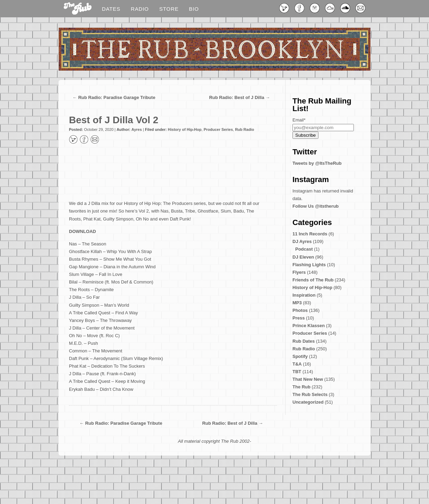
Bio (194, 9)
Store (169, 9)
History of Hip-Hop (185, 129)
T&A (297, 364)
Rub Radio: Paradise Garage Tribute (117, 97)
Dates (111, 9)
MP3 (297, 303)
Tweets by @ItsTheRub (317, 163)
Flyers (299, 272)
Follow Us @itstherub (316, 206)
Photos (300, 310)
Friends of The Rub (313, 280)
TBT (297, 372)
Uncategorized (308, 402)
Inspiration (304, 295)
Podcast (304, 249)
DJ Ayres (302, 241)
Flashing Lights (309, 265)
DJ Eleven (303, 257)
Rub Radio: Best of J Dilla (237, 97)
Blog (78, 9)
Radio (140, 9)
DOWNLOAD (82, 231)
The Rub (301, 387)
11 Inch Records (310, 234)
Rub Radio (244, 129)
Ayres (137, 129)
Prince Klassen (309, 326)
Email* (299, 120)
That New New (308, 379)
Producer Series (218, 129)
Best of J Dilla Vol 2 (114, 120)
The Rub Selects (310, 394)
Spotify (300, 356)
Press (299, 318)
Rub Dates (304, 341)
